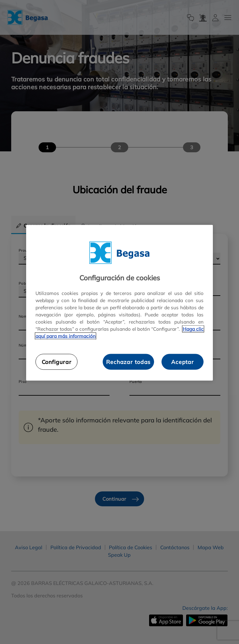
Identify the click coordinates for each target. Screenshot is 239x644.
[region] (119, 303)
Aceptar (183, 362)
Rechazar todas (128, 362)
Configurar (57, 362)
